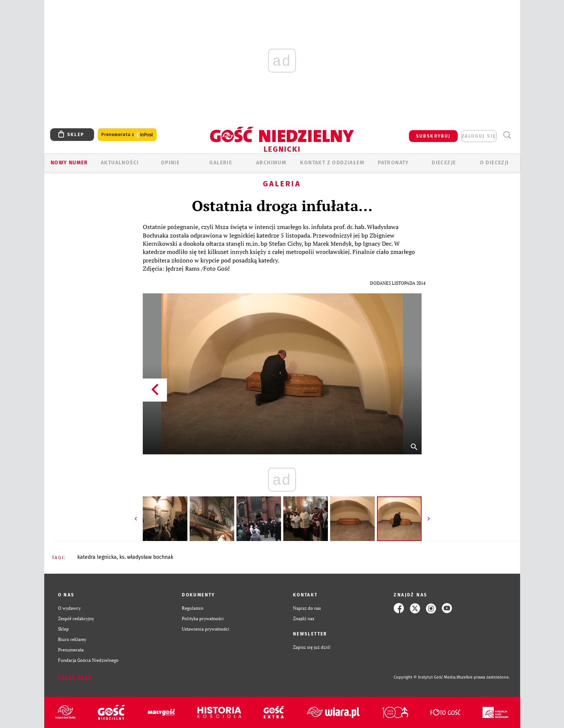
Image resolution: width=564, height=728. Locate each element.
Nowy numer (69, 163)
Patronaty (393, 163)
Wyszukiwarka (507, 135)
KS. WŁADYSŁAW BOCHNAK (146, 557)
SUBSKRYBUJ (434, 136)
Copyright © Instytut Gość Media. (425, 677)
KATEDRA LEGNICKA (97, 557)
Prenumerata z (127, 135)
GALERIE (221, 163)
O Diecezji (494, 163)
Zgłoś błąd (75, 677)
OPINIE (170, 163)
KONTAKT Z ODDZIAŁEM (332, 163)
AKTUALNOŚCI (120, 163)
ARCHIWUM (271, 163)
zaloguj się (479, 136)
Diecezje (444, 163)
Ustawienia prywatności (206, 629)
